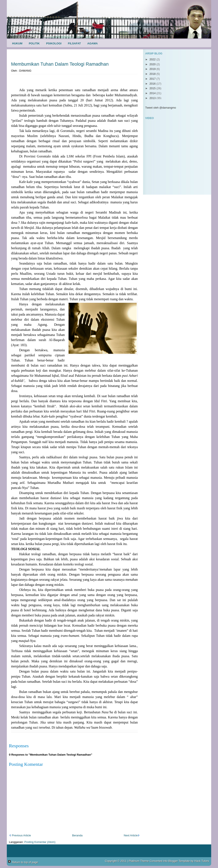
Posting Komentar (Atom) (40, 842)
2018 (153, 74)
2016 (153, 84)
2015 (153, 88)
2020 (153, 64)
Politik (34, 43)
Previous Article (20, 835)
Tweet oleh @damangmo (161, 108)
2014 (153, 93)
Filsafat (74, 43)
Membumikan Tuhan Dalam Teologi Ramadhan (60, 64)
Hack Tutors (202, 861)
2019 (153, 69)
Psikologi (54, 43)
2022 (153, 59)
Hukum (17, 43)
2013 (153, 98)
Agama (93, 43)
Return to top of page (25, 862)
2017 (153, 79)
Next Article (132, 835)
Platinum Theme (139, 861)
